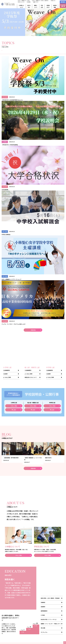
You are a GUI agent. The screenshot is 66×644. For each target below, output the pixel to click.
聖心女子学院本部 (57, 624)
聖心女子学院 (29, 622)
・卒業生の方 (53, 1)
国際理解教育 (44, 392)
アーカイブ (7, 585)
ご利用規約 (7, 610)
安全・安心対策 (8, 584)
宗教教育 (43, 383)
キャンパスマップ (52, 584)
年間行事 (50, 575)
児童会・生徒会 (52, 579)
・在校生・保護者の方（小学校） (24, 1)
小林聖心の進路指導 (23, 601)
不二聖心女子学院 (38, 622)
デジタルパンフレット (9, 600)
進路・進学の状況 (23, 599)
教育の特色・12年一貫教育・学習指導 (50, 379)
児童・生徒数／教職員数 (10, 580)
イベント (41, 52)
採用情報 (7, 606)
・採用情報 (28, 2)
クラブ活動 (51, 577)
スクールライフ (52, 574)
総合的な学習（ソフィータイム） (49, 400)
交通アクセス (36, 2)
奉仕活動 (43, 409)
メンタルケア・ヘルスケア (54, 587)
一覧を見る (33, 109)
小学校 (37, 575)
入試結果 (5, 153)
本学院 (36, 631)
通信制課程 (55, 6)
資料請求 (63, 2)
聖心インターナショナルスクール (53, 622)
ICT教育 (43, 396)
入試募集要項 (6, 149)
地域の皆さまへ (8, 605)
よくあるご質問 (7, 156)
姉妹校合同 (29, 636)
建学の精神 (7, 574)
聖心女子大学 (20, 622)
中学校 (37, 579)
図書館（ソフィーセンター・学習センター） (51, 404)
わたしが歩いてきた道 (9, 598)
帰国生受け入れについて (31, 156)
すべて (9, 52)
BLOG (50, 594)
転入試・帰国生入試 (40, 577)
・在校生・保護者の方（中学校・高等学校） (40, 1)
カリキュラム (44, 413)
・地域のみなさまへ (21, 2)
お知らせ (25, 52)
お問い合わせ (22, 609)
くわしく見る (14, 185)
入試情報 (57, 52)
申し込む (14, 188)
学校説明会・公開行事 (39, 592)
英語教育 (43, 387)
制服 (49, 585)
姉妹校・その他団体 (9, 582)
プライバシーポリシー (9, 611)
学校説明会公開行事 (63, 6)
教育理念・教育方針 (9, 575)
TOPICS (50, 593)
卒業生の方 (51, 605)
